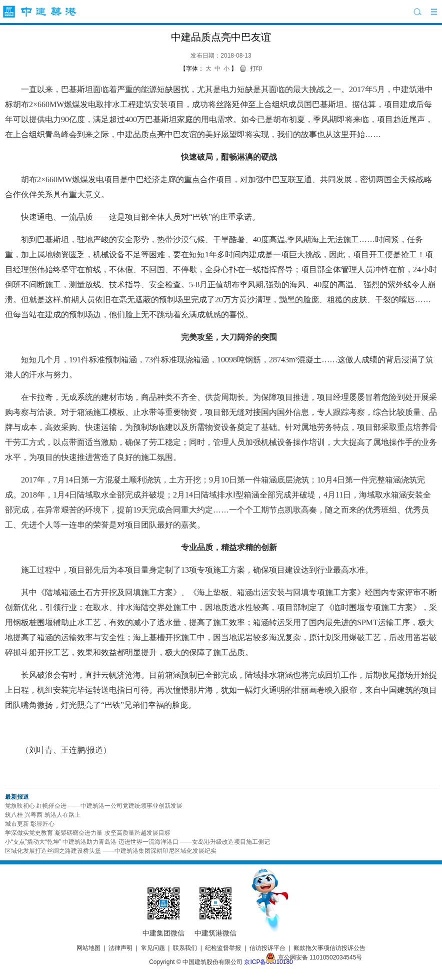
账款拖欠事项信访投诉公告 (329, 948)
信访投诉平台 (267, 948)
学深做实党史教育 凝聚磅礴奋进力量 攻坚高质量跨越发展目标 (88, 833)
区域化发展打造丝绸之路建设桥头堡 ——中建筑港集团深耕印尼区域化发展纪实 (111, 851)
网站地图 (88, 948)
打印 (256, 69)
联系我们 (185, 948)
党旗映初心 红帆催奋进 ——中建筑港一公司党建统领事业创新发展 (94, 806)
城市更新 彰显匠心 (30, 824)
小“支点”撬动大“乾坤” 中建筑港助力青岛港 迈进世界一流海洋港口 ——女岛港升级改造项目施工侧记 (137, 842)
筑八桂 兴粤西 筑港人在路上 (43, 815)
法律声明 (120, 948)
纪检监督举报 (223, 948)
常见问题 (153, 948)
